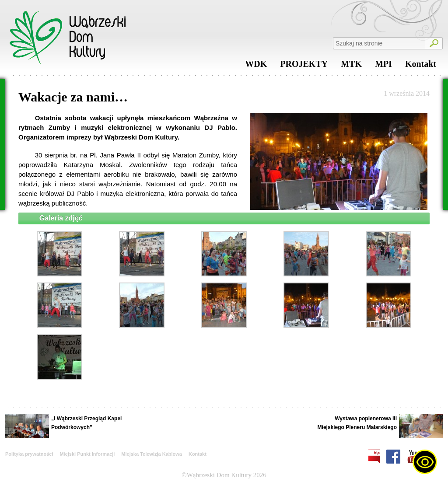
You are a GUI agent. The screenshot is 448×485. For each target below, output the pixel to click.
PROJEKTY (304, 66)
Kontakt (421, 66)
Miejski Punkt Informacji (87, 454)
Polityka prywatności (29, 454)
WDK (256, 66)
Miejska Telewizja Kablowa (152, 454)
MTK (351, 66)
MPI (383, 66)
